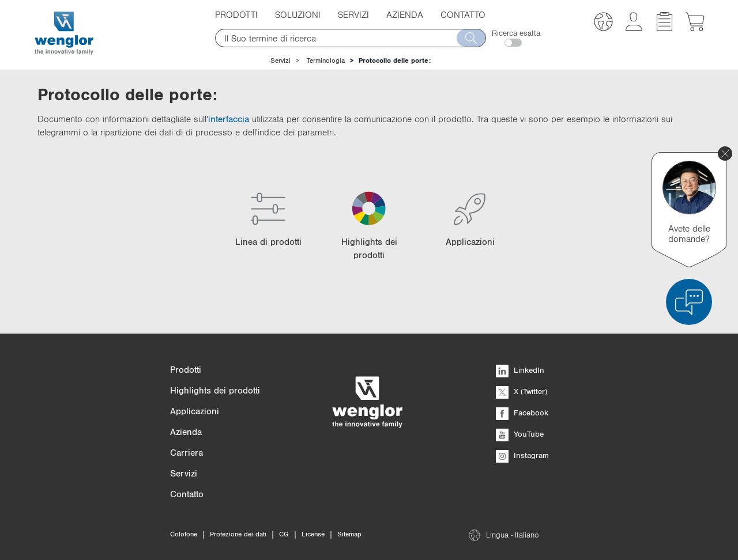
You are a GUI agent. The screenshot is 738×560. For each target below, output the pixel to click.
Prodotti (236, 14)
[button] (603, 23)
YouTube (520, 434)
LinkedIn (520, 370)
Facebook (522, 413)
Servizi (353, 14)
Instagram (522, 455)
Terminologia (326, 60)
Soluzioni (298, 14)
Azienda (405, 14)
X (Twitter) (522, 391)
